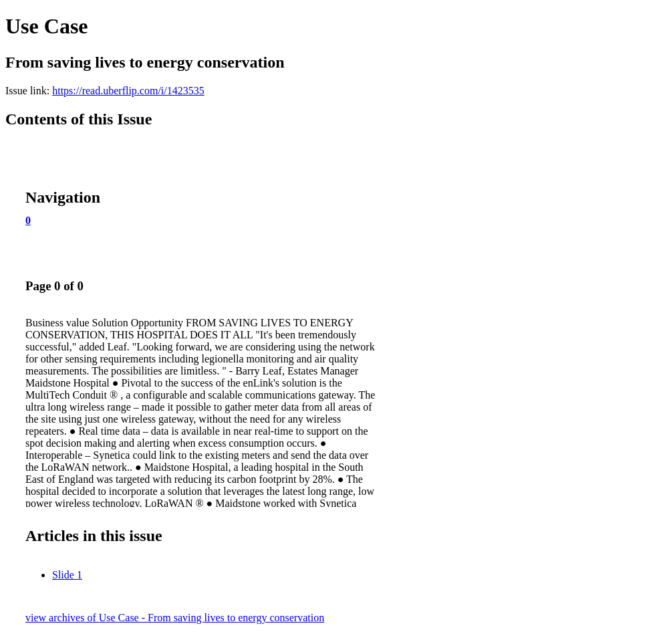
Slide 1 (67, 575)
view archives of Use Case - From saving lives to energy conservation (175, 618)
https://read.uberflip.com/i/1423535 (128, 91)
